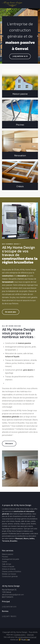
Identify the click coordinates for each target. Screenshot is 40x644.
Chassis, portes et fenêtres (12, 572)
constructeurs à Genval (27, 637)
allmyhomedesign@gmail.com (13, 595)
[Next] (37, 36)
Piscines (5, 557)
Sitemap (30, 635)
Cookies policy (20, 635)
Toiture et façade (8, 567)
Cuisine (5, 562)
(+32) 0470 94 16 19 (20, 56)
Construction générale (10, 576)
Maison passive (8, 554)
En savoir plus (11, 312)
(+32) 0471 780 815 (9, 616)
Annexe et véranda (9, 569)
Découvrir (9, 444)
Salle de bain (7, 564)
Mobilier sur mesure (9, 574)
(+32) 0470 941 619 (9, 607)
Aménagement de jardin (11, 559)
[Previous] (3, 36)
